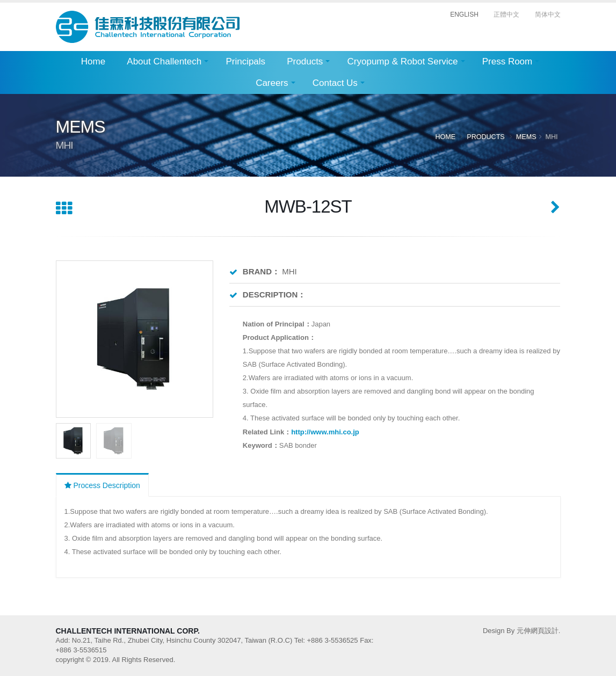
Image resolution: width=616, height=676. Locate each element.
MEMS (526, 137)
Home (93, 61)
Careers (272, 83)
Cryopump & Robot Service (403, 61)
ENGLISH (464, 14)
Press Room (508, 61)
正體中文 (506, 14)
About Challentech (164, 61)
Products (305, 61)
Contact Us (335, 83)
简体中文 (548, 14)
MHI (551, 137)
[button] (201, 339)
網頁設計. (546, 631)
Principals (245, 61)
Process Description (102, 485)
